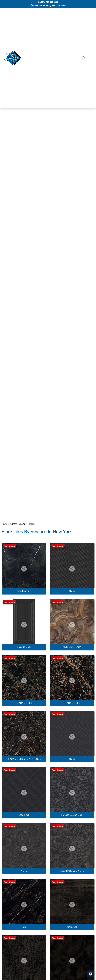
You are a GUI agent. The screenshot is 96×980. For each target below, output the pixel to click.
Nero (24, 927)
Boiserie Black (24, 647)
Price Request (10, 546)
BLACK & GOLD (24, 703)
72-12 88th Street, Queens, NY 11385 (50, 5)
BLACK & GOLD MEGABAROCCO (24, 759)
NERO (24, 871)
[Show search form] (84, 58)
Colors (13, 524)
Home (5, 524)
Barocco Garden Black (72, 815)
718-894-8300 (52, 2)
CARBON (72, 927)
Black (22, 524)
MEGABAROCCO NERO (72, 871)
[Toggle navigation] (91, 58)
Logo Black (24, 815)
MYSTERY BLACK (72, 647)
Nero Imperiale (24, 591)
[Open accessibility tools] (91, 974)
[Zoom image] (24, 569)
